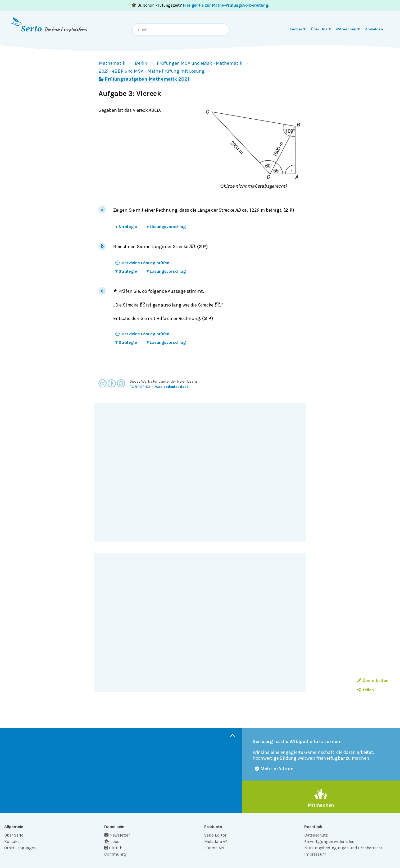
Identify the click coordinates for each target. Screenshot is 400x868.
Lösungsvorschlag (166, 227)
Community (115, 854)
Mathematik (112, 63)
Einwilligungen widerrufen (329, 841)
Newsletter (117, 835)
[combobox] (181, 30)
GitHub (113, 848)
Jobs (112, 841)
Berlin (141, 63)
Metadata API (217, 841)
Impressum (315, 854)
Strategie (126, 227)
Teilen (365, 690)
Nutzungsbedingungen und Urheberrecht (343, 848)
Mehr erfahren (274, 769)
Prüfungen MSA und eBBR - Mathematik (199, 63)
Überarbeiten (373, 681)
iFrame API (214, 848)
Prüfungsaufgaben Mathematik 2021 (144, 79)
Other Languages (20, 848)
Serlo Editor (215, 835)
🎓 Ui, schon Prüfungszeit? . (200, 5)
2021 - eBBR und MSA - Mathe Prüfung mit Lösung (152, 71)
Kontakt (12, 841)
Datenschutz (316, 835)
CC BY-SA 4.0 (140, 387)
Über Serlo (14, 835)
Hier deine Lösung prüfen (142, 263)
